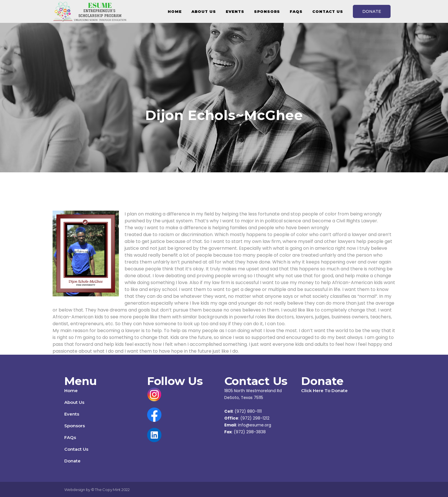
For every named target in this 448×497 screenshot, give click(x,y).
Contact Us (76, 449)
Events (72, 414)
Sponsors (75, 426)
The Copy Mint (108, 490)
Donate (72, 461)
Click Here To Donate (324, 391)
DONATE (372, 11)
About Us (74, 402)
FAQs (70, 437)
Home (71, 391)
